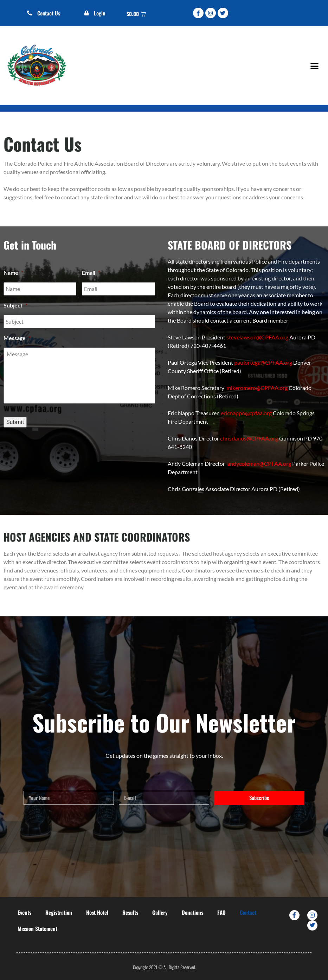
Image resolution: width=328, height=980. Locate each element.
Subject (15, 305)
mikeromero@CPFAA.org (257, 388)
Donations (192, 912)
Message (17, 338)
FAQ (221, 912)
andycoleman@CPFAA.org (259, 463)
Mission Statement (37, 928)
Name (13, 273)
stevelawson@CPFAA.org (257, 337)
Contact (248, 912)
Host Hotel (97, 912)
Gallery (160, 912)
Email (91, 273)
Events (24, 912)
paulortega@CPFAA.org (263, 362)
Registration (59, 912)
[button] (314, 66)
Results (130, 912)
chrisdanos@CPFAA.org (249, 438)
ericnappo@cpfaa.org (246, 413)
